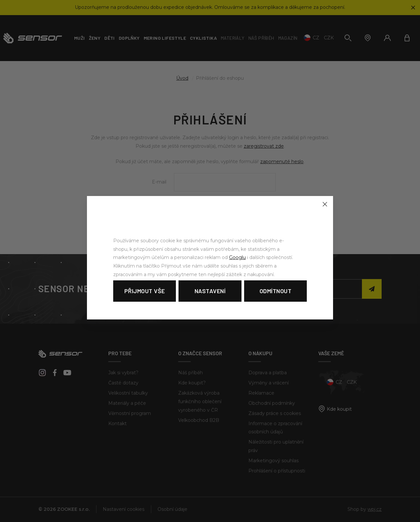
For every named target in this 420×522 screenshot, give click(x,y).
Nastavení (210, 291)
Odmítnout (276, 291)
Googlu (237, 257)
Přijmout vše (145, 291)
